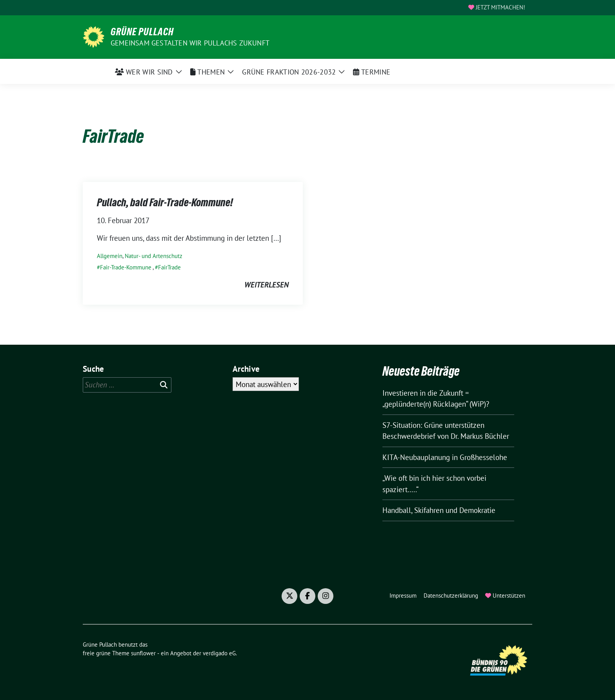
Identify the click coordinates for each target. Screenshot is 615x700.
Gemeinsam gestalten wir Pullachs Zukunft (190, 43)
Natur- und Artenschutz (154, 256)
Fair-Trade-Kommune (126, 267)
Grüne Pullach (142, 32)
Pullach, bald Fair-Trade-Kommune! (165, 202)
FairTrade (169, 267)
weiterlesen (267, 285)
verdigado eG (219, 653)
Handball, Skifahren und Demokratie (439, 510)
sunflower (143, 653)
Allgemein (110, 256)
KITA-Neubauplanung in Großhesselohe (445, 457)
